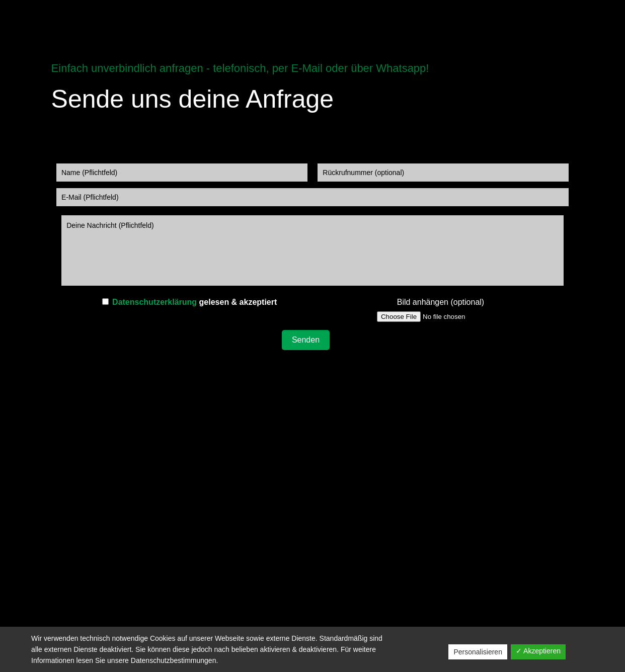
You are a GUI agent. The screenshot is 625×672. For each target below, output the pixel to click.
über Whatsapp (388, 68)
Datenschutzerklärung (154, 302)
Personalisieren (478, 652)
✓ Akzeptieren (538, 651)
